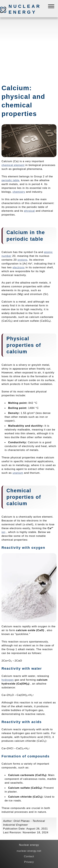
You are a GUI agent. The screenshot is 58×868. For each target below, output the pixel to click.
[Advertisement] (29, 49)
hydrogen (8, 680)
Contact (29, 856)
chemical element (13, 165)
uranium (18, 473)
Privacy (29, 862)
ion (4, 532)
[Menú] (51, 7)
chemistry (19, 192)
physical (29, 211)
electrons (19, 267)
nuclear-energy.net (29, 851)
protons (23, 260)
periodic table (10, 180)
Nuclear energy (25, 9)
